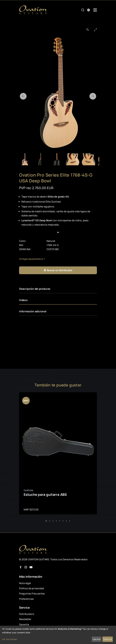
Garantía (24, 624)
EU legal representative (31, 259)
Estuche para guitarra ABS (45, 495)
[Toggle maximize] (95, 30)
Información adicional (33, 311)
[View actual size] (88, 30)
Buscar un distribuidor (58, 270)
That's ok (108, 639)
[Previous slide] (23, 96)
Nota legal (25, 583)
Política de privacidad (32, 588)
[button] (58, 232)
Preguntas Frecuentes (32, 594)
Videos (23, 300)
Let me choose (9, 639)
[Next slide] (93, 96)
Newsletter (25, 619)
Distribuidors (27, 614)
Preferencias (26, 599)
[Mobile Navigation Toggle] (95, 10)
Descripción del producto (35, 289)
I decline (96, 639)
